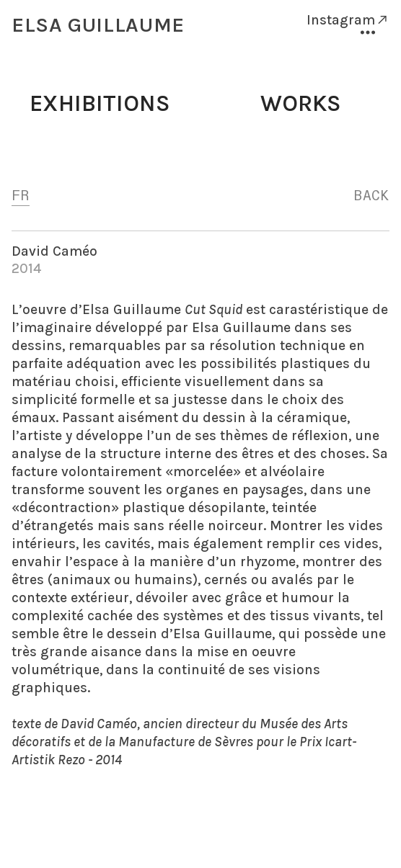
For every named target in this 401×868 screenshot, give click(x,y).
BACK (372, 196)
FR (21, 196)
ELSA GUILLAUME (98, 25)
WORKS (301, 103)
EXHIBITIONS (100, 103)
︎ (368, 33)
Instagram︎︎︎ (348, 20)
